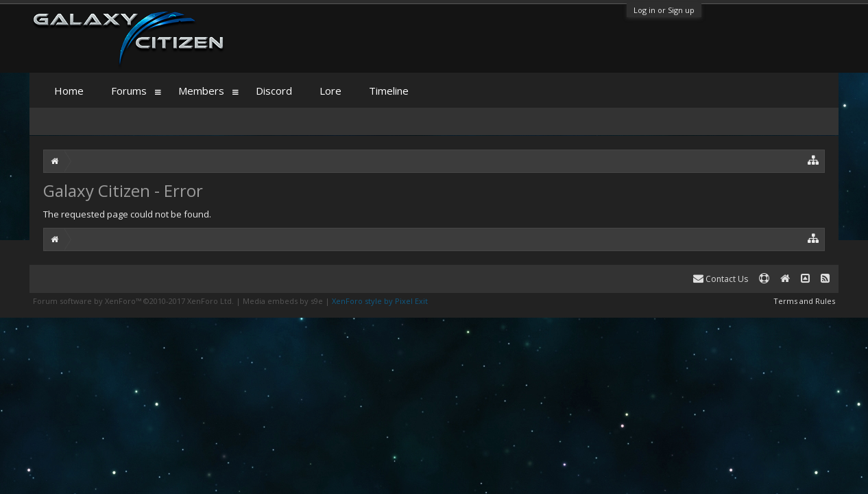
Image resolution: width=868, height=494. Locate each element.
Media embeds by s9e (283, 301)
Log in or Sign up (664, 10)
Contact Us (721, 279)
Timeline (389, 91)
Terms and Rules (804, 301)
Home (69, 91)
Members (201, 91)
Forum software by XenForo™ (133, 301)
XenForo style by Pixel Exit (380, 301)
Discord (274, 91)
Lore (330, 91)
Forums (129, 91)
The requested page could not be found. (127, 214)
